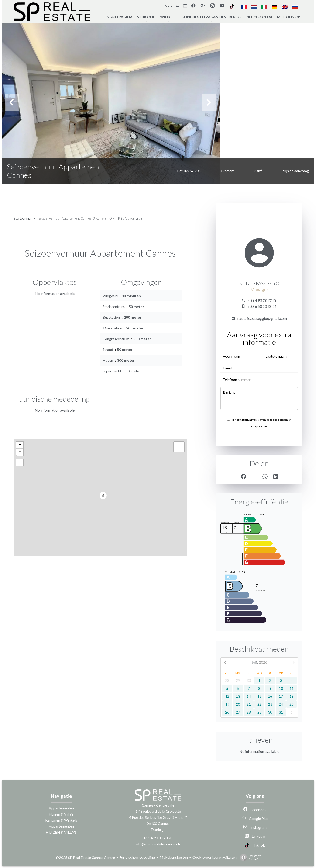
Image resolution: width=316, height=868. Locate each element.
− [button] (20, 452)
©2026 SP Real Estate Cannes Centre (85, 857)
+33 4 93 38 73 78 (262, 300)
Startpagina (22, 218)
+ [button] (20, 445)
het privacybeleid (251, 420)
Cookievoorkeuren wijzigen (215, 857)
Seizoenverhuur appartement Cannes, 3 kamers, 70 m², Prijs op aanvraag (91, 218)
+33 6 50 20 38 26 (262, 306)
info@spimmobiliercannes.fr (158, 844)
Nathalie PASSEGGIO (259, 283)
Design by (249, 857)
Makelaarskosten (174, 857)
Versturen (259, 436)
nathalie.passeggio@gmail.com (262, 318)
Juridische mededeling (137, 857)
